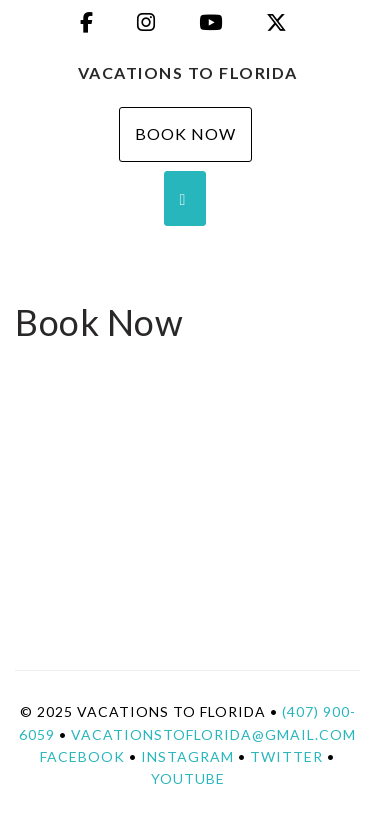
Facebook (82, 756)
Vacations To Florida (188, 72)
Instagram (187, 756)
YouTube (188, 778)
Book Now (185, 133)
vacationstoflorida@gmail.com (213, 734)
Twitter (286, 756)
